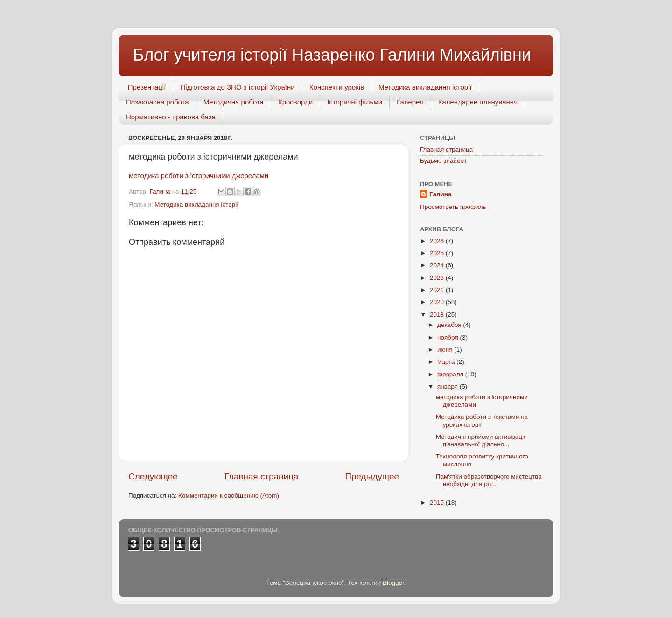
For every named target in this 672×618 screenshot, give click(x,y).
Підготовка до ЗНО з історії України (237, 87)
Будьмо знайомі (443, 161)
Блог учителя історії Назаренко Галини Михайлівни (332, 55)
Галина (441, 194)
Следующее (153, 476)
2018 (438, 315)
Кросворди (295, 102)
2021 (438, 290)
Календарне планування (478, 102)
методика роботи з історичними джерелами (199, 176)
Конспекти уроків (337, 87)
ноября (448, 337)
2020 (438, 302)
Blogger (393, 583)
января (448, 386)
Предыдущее (372, 476)
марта (447, 362)
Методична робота (234, 102)
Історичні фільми (355, 102)
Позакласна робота (157, 102)
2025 (438, 253)
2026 (438, 241)
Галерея (410, 102)
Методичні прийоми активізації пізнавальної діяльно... (481, 441)
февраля (451, 374)
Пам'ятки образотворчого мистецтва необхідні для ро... (489, 480)
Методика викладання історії (425, 87)
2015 (438, 503)
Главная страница (262, 476)
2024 (438, 265)
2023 (438, 278)
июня (446, 350)
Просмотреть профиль (453, 207)
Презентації (147, 87)
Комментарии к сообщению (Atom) (229, 496)
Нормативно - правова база (171, 117)
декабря (450, 325)
